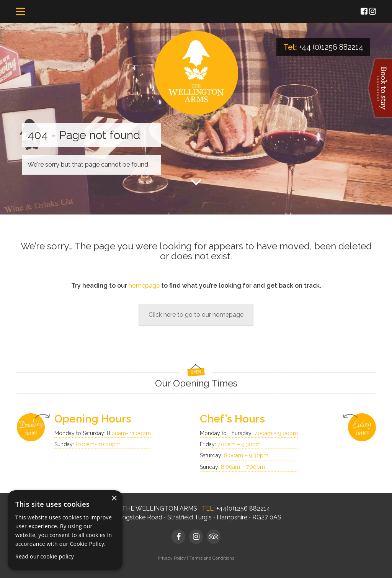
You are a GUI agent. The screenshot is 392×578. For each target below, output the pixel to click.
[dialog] (65, 530)
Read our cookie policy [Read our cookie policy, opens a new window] (45, 556)
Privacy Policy (172, 558)
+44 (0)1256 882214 (331, 47)
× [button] (114, 499)
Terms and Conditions (212, 558)
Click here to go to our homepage (196, 315)
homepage (144, 286)
